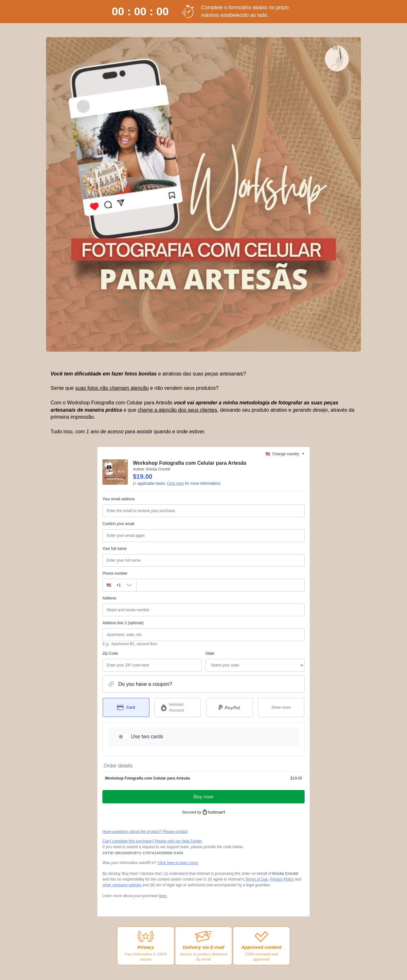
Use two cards (147, 737)
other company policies (122, 885)
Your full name (114, 549)
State (210, 653)
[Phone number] (221, 585)
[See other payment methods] (281, 707)
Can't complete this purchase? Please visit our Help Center (152, 841)
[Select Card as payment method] (126, 707)
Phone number (115, 573)
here (162, 896)
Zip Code (110, 653)
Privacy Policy (282, 879)
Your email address (119, 499)
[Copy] (143, 853)
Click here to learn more (178, 863)
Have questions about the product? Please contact (145, 832)
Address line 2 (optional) (123, 623)
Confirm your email (118, 524)
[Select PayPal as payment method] (229, 707)
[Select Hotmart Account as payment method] (178, 707)
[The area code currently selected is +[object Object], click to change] (119, 585)
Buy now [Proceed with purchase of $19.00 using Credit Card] (203, 797)
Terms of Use (256, 879)
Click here (175, 483)
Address (109, 598)
